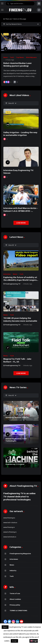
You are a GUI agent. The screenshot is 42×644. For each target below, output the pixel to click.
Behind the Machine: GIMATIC (17, 417)
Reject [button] (5, 627)
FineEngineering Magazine (20, 554)
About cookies (15, 599)
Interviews (14, 559)
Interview (7, 274)
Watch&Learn (31, 57)
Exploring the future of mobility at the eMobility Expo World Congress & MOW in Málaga (20, 280)
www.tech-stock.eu (10, 522)
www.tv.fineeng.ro (10, 532)
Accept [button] (14, 641)
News (6, 57)
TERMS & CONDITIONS (18, 611)
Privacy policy (15, 605)
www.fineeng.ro (9, 527)
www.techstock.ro (10, 537)
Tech (12, 57)
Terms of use (15, 593)
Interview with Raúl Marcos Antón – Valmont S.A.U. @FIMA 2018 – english (21, 211)
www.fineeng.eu (9, 518)
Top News (20, 57)
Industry (13, 570)
